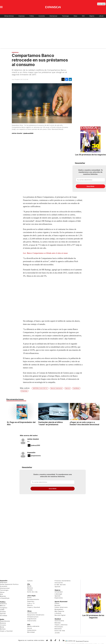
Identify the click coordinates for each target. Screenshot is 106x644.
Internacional (53, 16)
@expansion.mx (55, 640)
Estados (3, 612)
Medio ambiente (33, 626)
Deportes (31, 601)
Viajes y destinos (61, 625)
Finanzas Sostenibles (63, 581)
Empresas (22, 16)
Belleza (3, 629)
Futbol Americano (61, 607)
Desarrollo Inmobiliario (36, 615)
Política (32, 16)
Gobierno (3, 604)
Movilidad (31, 632)
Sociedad (4, 616)
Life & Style (31, 596)
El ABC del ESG (60, 585)
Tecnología (65, 16)
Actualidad (59, 592)
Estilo (29, 597)
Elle (29, 584)
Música (30, 605)
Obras (75, 16)
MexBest (58, 619)
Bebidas (58, 623)
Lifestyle (58, 613)
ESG (83, 16)
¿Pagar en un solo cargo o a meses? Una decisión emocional (84, 423)
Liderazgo (58, 594)
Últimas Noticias (9, 16)
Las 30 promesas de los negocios (90, 155)
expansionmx (49, 641)
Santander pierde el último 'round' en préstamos (50, 423)
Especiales (59, 598)
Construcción (32, 613)
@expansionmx (36, 456)
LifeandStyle (5, 598)
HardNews (76, 388)
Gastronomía (59, 621)
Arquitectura (32, 619)
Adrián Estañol (33, 439)
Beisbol (58, 605)
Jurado (57, 633)
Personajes (59, 627)
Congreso (4, 608)
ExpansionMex (61, 641)
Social (30, 628)
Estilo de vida (32, 592)
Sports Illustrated (61, 602)
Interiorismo (32, 621)
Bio (28, 441)
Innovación (59, 583)
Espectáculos (5, 621)
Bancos (68, 388)
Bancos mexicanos (56, 388)
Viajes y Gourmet (6, 631)
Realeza (3, 623)
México (3, 606)
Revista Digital (101, 4)
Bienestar (58, 629)
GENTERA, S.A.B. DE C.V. (40, 388)
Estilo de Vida (60, 631)
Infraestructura (33, 617)
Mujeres (92, 16)
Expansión (31, 453)
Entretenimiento (33, 599)
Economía (42, 16)
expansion (65, 641)
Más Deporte (59, 611)
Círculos (3, 625)
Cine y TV (31, 603)
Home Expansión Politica (9, 584)
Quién (2, 619)
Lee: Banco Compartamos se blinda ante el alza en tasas (45, 253)
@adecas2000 (28, 133)
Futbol (57, 603)
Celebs (30, 590)
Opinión (3, 614)
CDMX (2, 610)
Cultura (30, 581)
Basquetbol (59, 609)
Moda (2, 627)
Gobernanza (32, 630)
